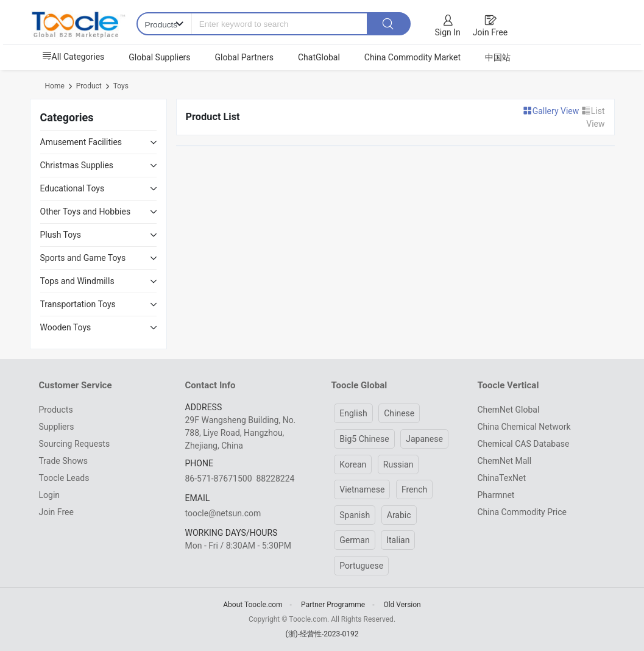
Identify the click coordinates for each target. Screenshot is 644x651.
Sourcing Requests (75, 444)
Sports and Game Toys (83, 258)
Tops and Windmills (77, 281)
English (353, 413)
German (354, 540)
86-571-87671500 (219, 478)
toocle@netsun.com (223, 513)
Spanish (355, 515)
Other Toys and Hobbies (86, 212)
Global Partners (244, 57)
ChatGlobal (319, 57)
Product (89, 86)
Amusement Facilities (81, 142)
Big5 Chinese (364, 439)
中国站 (498, 57)
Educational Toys (73, 188)
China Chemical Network (524, 427)
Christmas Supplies (77, 165)
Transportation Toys (78, 304)
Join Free (490, 32)
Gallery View (552, 111)
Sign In (448, 32)
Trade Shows (63, 461)
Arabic (399, 515)
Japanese (424, 439)
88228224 (275, 478)
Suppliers (57, 427)
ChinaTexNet (502, 478)
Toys (121, 86)
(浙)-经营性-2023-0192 (322, 634)
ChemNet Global (509, 410)
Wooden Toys (66, 327)
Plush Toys (61, 235)
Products (56, 410)
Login (50, 495)
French (414, 489)
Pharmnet (496, 495)
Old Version (402, 605)
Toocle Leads (64, 478)
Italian (398, 540)
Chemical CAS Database (524, 444)
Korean (353, 464)
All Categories (73, 57)
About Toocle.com (253, 605)
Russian (398, 464)
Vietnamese (362, 489)
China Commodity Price (522, 512)
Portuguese (361, 566)
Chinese (399, 413)
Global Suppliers (159, 57)
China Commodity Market (412, 57)
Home (55, 86)
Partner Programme (333, 605)
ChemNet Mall (505, 461)
